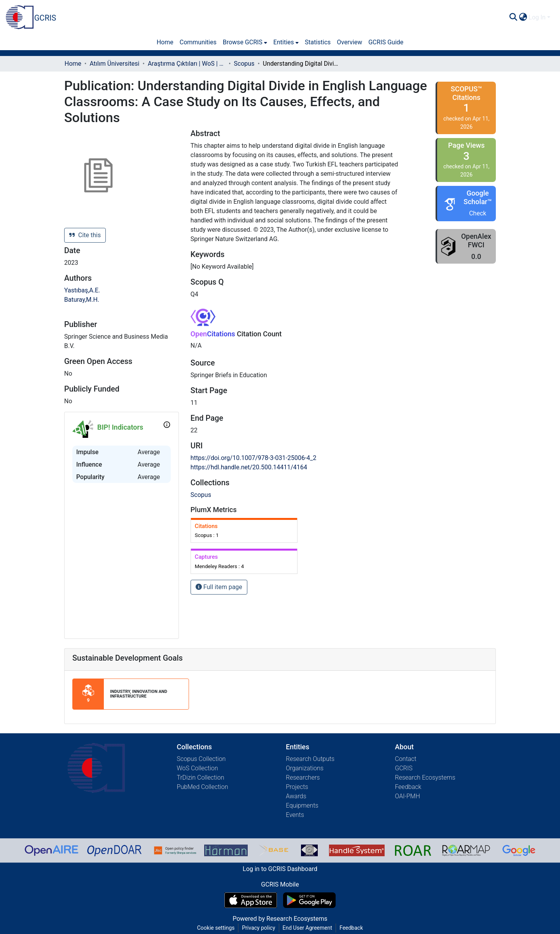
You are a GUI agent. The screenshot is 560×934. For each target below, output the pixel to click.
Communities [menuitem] (198, 42)
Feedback (408, 787)
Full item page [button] (219, 587)
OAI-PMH (408, 796)
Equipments (302, 805)
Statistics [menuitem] (318, 42)
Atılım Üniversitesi (114, 64)
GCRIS (404, 768)
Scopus (244, 64)
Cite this (85, 235)
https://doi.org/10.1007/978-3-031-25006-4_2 (254, 458)
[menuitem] (523, 17)
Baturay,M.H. (82, 300)
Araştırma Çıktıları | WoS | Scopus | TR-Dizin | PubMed (187, 64)
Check (478, 213)
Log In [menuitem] (537, 17)
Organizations (305, 768)
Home (73, 64)
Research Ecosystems (425, 777)
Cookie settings (216, 928)
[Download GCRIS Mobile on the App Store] (251, 900)
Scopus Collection (201, 759)
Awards (296, 796)
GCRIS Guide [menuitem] (386, 42)
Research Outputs (310, 759)
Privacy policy (258, 928)
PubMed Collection (203, 787)
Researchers (303, 777)
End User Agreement (307, 928)
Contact (406, 759)
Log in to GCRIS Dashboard (280, 869)
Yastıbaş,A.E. (82, 290)
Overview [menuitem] (349, 42)
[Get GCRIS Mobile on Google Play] (309, 900)
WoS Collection (198, 768)
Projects (297, 787)
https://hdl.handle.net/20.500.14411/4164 (249, 467)
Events (295, 815)
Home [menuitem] (165, 42)
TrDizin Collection (201, 777)
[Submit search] (513, 17)
